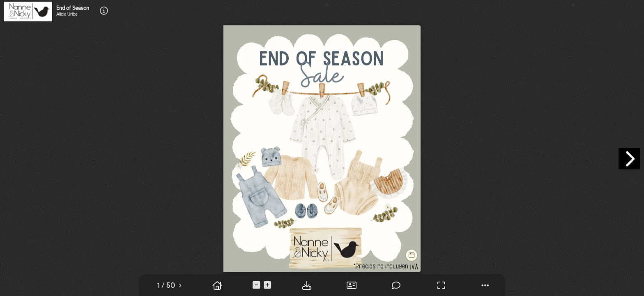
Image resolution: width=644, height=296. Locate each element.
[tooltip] (104, 11)
